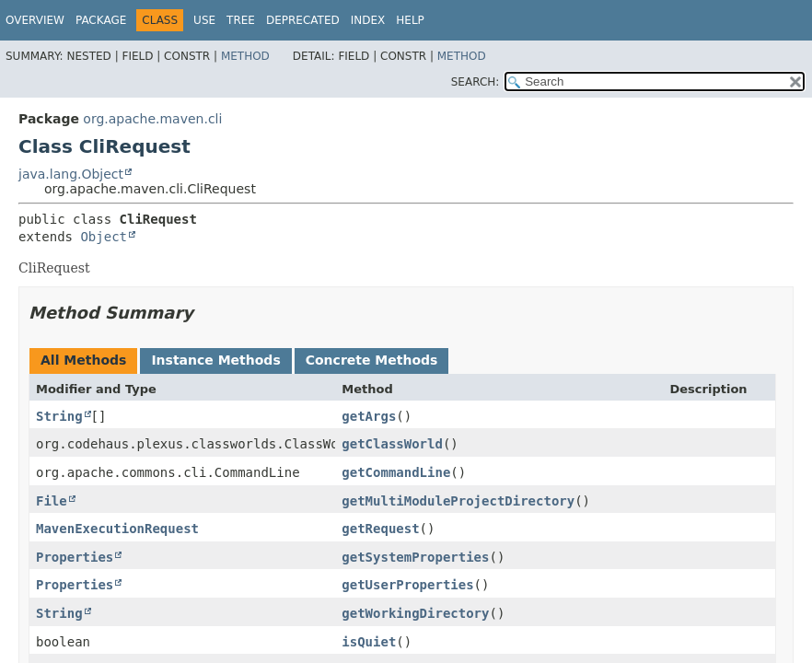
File (52, 501)
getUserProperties (407, 585)
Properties (75, 557)
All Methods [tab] (83, 360)
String (59, 416)
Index (368, 20)
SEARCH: (476, 82)
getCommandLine (396, 472)
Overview (35, 20)
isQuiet (369, 642)
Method (245, 56)
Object (104, 237)
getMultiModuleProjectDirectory (458, 501)
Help (410, 20)
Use (204, 20)
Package (101, 20)
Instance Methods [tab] (215, 360)
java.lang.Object (71, 174)
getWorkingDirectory (415, 613)
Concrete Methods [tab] (372, 360)
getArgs (369, 416)
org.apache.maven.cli (152, 119)
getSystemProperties (415, 557)
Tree (241, 20)
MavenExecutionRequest (117, 529)
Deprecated (303, 20)
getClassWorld (392, 444)
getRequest (380, 529)
